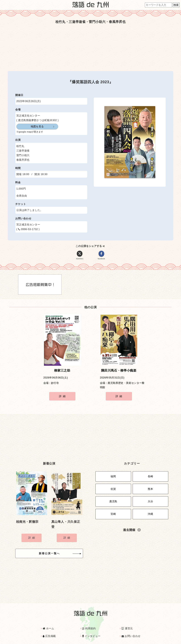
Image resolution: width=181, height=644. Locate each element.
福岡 (113, 473)
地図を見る (30, 126)
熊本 (150, 484)
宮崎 (113, 506)
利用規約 (89, 624)
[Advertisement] (90, 48)
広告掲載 (49, 632)
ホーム (48, 624)
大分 (150, 495)
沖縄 (150, 506)
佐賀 (113, 484)
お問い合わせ (131, 632)
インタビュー (91, 632)
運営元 (127, 624)
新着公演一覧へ (54, 550)
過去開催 (132, 522)
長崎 (150, 473)
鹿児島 (113, 495)
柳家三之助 (62, 373)
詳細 (63, 398)
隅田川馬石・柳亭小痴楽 (119, 373)
